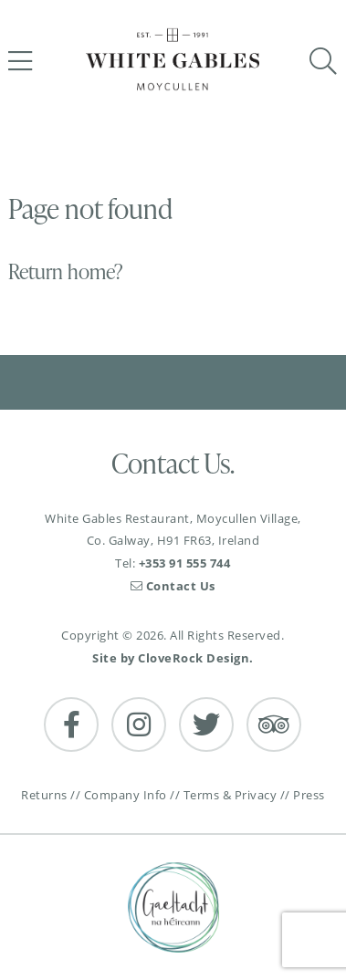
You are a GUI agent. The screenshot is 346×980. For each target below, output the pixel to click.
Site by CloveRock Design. (173, 658)
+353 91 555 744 (185, 563)
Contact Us (173, 586)
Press (309, 795)
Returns (44, 795)
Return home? (66, 271)
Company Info (126, 795)
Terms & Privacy (231, 795)
